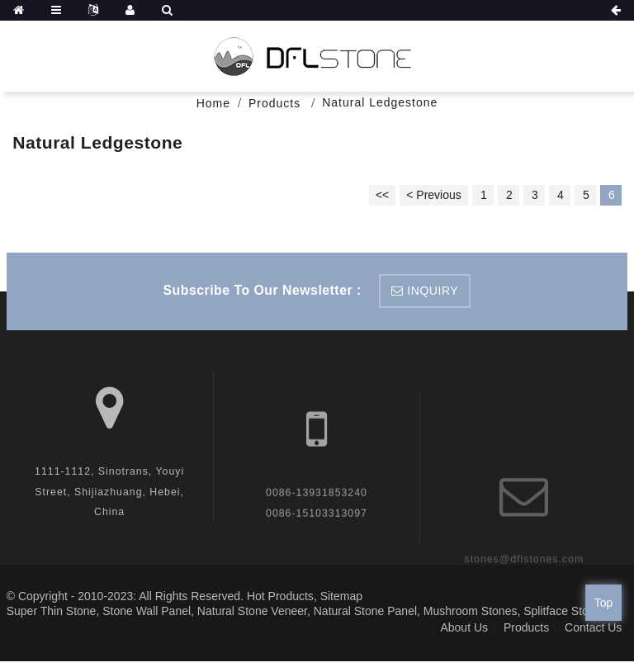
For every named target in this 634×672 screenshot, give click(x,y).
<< (382, 195)
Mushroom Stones (471, 611)
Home (213, 103)
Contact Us (593, 627)
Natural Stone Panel (365, 611)
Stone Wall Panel (147, 611)
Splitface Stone (562, 611)
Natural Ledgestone (380, 102)
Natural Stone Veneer (252, 611)
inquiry (433, 291)
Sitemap (341, 596)
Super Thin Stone (52, 611)
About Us (464, 627)
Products (274, 103)
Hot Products (280, 596)
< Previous (434, 195)
